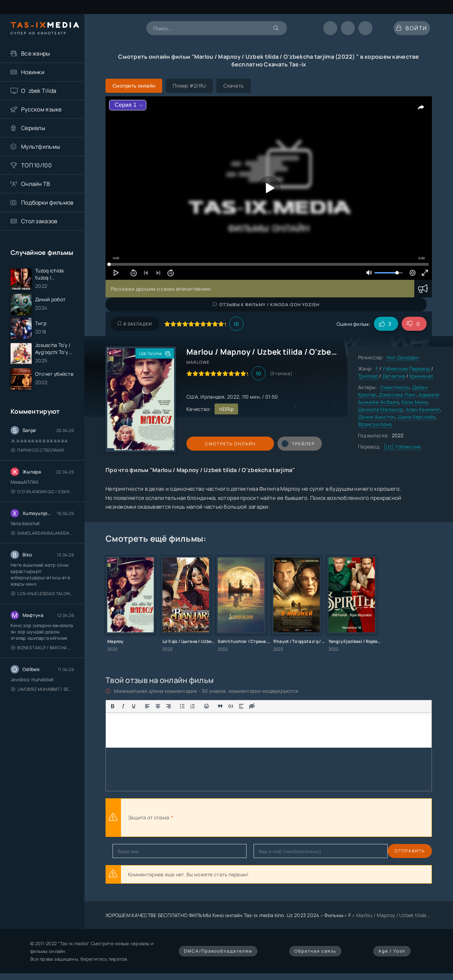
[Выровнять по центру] (158, 706)
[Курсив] (123, 706)
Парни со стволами (37, 467)
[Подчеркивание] (134, 706)
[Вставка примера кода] (231, 706)
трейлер (275, 444)
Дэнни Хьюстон (377, 417)
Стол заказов (39, 221)
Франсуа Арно (375, 424)
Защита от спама (149, 817)
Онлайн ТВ (36, 184)
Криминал (421, 376)
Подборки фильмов (47, 202)
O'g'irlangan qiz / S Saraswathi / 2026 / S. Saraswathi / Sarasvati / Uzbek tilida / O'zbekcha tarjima (42, 508)
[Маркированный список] (182, 706)
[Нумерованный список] (193, 706)
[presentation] (252, 818)
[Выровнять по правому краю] (168, 706)
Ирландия (212, 397)
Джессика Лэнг (397, 395)
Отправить (128, 851)
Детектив (394, 376)
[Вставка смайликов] (206, 706)
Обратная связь (315, 951)
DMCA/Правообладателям (218, 951)
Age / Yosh (392, 951)
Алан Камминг (423, 409)
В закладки (135, 324)
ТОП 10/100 (36, 165)
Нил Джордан (403, 357)
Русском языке (42, 109)
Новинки (33, 72)
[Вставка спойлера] (241, 706)
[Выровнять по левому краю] (147, 706)
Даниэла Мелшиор (381, 409)
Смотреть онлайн (219, 444)
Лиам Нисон (395, 387)
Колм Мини (414, 402)
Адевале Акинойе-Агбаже (399, 398)
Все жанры (36, 53)
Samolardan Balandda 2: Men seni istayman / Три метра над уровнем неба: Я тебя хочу (42, 550)
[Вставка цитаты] (220, 706)
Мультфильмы (41, 147)
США (192, 397)
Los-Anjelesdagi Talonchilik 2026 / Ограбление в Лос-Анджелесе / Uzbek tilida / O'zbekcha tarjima (42, 610)
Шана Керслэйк (417, 417)
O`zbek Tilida (39, 91)
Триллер (368, 376)
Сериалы (33, 128)
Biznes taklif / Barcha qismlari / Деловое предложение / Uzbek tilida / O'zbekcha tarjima (42, 665)
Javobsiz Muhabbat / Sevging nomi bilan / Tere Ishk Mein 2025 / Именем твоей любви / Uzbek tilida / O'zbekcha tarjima (42, 706)
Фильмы (334, 915)
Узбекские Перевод (406, 369)
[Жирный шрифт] (113, 706)
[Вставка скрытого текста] (252, 706)
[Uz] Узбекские (402, 447)
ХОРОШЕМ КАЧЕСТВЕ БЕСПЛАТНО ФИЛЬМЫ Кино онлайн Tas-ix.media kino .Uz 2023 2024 (212, 915)
